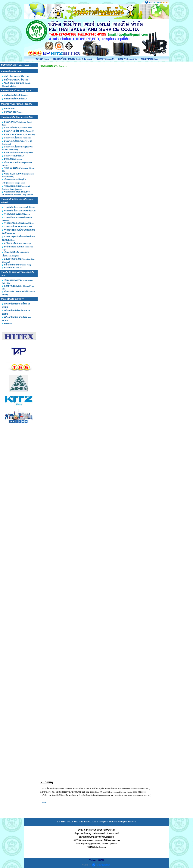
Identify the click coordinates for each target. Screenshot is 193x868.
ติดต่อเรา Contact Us (128, 59)
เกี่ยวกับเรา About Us (105, 59)
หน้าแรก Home (42, 59)
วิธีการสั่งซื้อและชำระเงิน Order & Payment (72, 59)
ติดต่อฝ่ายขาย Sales (149, 59)
